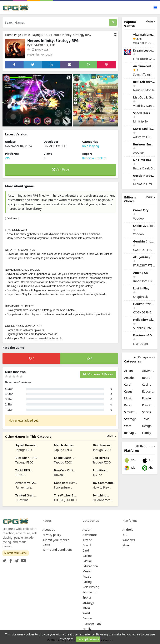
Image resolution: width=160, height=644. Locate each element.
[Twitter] (4, 560)
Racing (129, 405)
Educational (149, 391)
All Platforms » (145, 446)
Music (128, 398)
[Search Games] (56, 22)
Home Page (13, 35)
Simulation (131, 412)
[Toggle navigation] (155, 8)
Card (127, 385)
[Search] (113, 22)
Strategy (130, 419)
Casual (129, 391)
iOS (46, 35)
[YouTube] (23, 560)
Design (147, 426)
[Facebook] (10, 560)
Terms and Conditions (57, 550)
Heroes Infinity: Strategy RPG (71, 35)
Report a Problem (94, 158)
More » (111, 436)
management (131, 433)
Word (128, 426)
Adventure (149, 371)
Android (131, 460)
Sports (146, 412)
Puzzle (146, 398)
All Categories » (144, 357)
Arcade (129, 378)
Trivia (146, 419)
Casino (147, 385)
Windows (131, 468)
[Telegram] (16, 560)
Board (146, 378)
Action (128, 371)
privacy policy (52, 535)
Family (147, 433)
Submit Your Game (16, 553)
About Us (49, 530)
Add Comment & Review (98, 374)
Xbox (149, 468)
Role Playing (32, 35)
